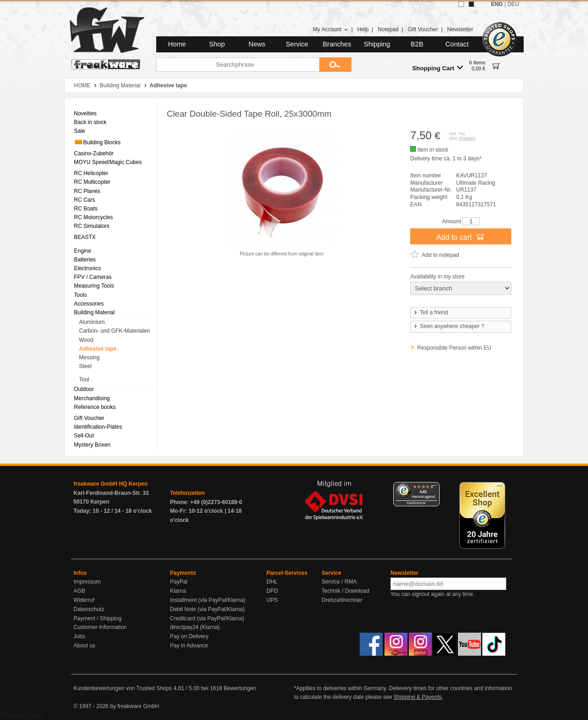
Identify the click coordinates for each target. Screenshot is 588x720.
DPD (272, 591)
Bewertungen (240, 688)
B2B (417, 44)
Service (297, 44)
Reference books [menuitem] (95, 407)
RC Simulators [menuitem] (92, 226)
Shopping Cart (438, 68)
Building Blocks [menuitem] (97, 142)
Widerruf (84, 600)
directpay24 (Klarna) (195, 627)
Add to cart (461, 237)
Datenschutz (89, 609)
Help (363, 29)
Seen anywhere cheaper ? (449, 326)
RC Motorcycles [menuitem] (93, 217)
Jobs (79, 636)
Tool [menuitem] (84, 380)
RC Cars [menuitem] (85, 200)
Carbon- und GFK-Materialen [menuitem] (115, 331)
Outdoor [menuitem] (84, 389)
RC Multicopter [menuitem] (92, 182)
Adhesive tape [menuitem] (98, 349)
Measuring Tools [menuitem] (94, 286)
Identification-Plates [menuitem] (98, 427)
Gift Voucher (423, 29)
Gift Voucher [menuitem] (89, 418)
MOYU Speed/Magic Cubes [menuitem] (108, 162)
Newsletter (460, 29)
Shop (217, 44)
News (257, 44)
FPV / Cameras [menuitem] (93, 277)
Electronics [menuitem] (88, 268)
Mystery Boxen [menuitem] (92, 445)
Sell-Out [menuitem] (84, 436)
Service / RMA (339, 582)
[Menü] (434, 488)
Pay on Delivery (189, 636)
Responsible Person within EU (454, 348)
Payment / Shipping (97, 618)
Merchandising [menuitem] (92, 398)
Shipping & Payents (418, 697)
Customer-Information (100, 627)
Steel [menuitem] (85, 366)
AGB (79, 591)
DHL (272, 582)
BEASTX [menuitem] (85, 237)
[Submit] (335, 65)
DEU (513, 4)
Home (177, 44)
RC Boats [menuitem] (86, 209)
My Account (331, 29)
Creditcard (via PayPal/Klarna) (207, 618)
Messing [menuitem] (89, 357)
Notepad (388, 29)
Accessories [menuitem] (89, 304)
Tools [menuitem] (80, 295)
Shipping (377, 44)
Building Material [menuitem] (94, 312)
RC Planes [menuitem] (87, 191)
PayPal (179, 582)
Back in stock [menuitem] (90, 122)
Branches (337, 44)
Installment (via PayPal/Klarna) (208, 600)
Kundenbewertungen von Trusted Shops (123, 688)
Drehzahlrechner (342, 600)
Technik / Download (345, 591)
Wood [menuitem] (86, 340)
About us (84, 646)
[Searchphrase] (238, 65)
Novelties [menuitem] (85, 113)
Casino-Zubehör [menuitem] (94, 153)
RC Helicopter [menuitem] (91, 173)
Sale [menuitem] (79, 131)
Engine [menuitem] (82, 251)
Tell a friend (430, 312)
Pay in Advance (189, 646)
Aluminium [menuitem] (92, 322)
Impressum (87, 582)
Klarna (178, 591)
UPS (272, 600)
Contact (457, 44)
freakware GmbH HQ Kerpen (110, 484)
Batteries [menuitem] (85, 260)
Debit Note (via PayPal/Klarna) (207, 609)
